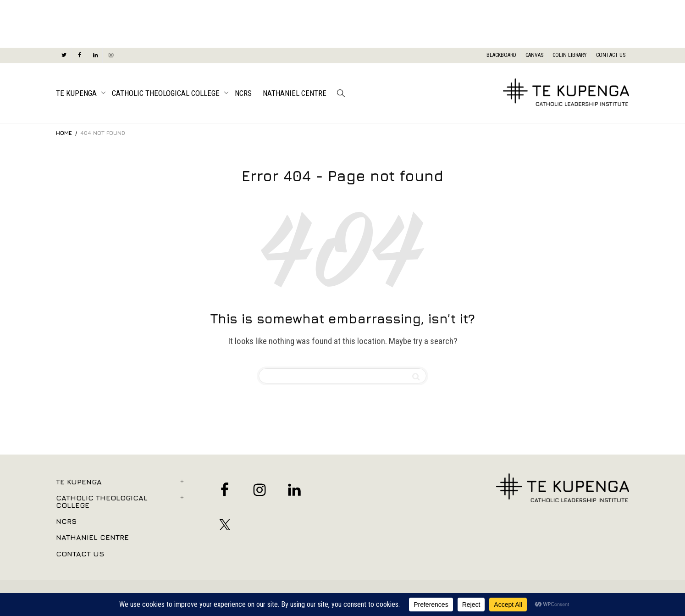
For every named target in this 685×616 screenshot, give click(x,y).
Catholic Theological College (167, 93)
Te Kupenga (77, 93)
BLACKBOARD (501, 55)
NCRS (243, 93)
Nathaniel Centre (295, 93)
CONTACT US (611, 55)
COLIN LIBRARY (570, 55)
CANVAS (534, 55)
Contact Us (80, 554)
